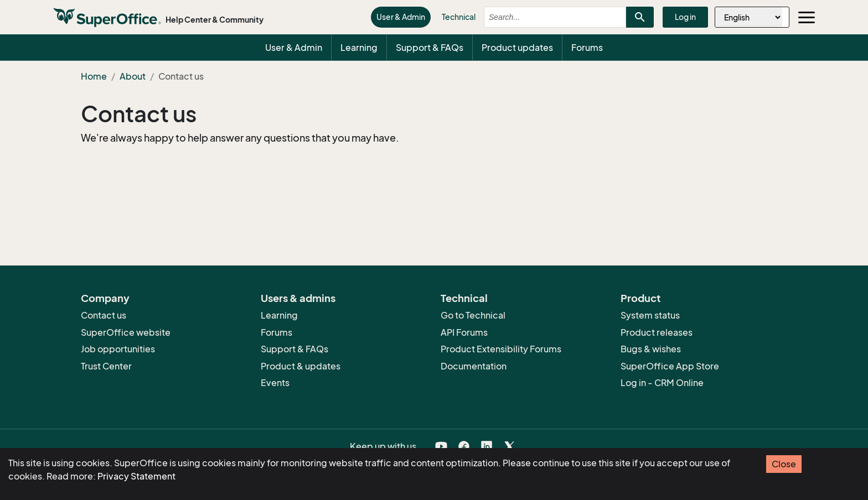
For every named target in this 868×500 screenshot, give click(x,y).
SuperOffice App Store (670, 366)
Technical (459, 17)
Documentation (474, 366)
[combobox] (545, 17)
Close (784, 464)
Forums (587, 48)
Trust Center (106, 366)
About (133, 76)
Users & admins (298, 298)
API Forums (464, 332)
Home (94, 76)
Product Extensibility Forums (501, 349)
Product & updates (301, 366)
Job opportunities (118, 349)
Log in (685, 17)
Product (641, 298)
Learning (359, 48)
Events (275, 383)
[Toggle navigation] (807, 17)
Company (105, 298)
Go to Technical (473, 315)
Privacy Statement (136, 476)
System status (650, 315)
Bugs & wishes (651, 349)
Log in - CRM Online (662, 383)
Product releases (657, 332)
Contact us (139, 114)
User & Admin (401, 17)
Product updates (517, 48)
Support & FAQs (430, 48)
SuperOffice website (126, 332)
